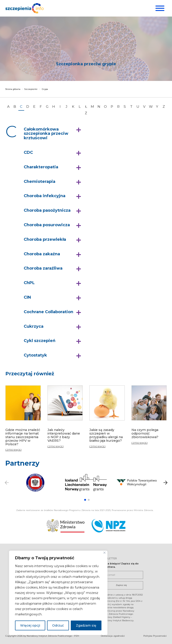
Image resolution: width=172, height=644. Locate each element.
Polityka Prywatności (155, 636)
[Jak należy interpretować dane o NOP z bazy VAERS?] (65, 418)
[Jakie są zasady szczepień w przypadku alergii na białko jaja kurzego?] (107, 418)
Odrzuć (58, 625)
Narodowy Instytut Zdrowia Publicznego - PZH (53, 636)
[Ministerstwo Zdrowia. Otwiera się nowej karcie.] (75, 526)
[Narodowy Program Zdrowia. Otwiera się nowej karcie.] (155, 526)
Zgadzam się (86, 625)
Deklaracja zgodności (113, 636)
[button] (53, 134)
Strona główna (13, 89)
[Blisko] (104, 553)
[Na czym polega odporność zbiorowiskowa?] (149, 417)
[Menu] (159, 8)
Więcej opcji (30, 625)
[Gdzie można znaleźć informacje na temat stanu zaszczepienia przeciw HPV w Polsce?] (23, 420)
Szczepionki (31, 89)
